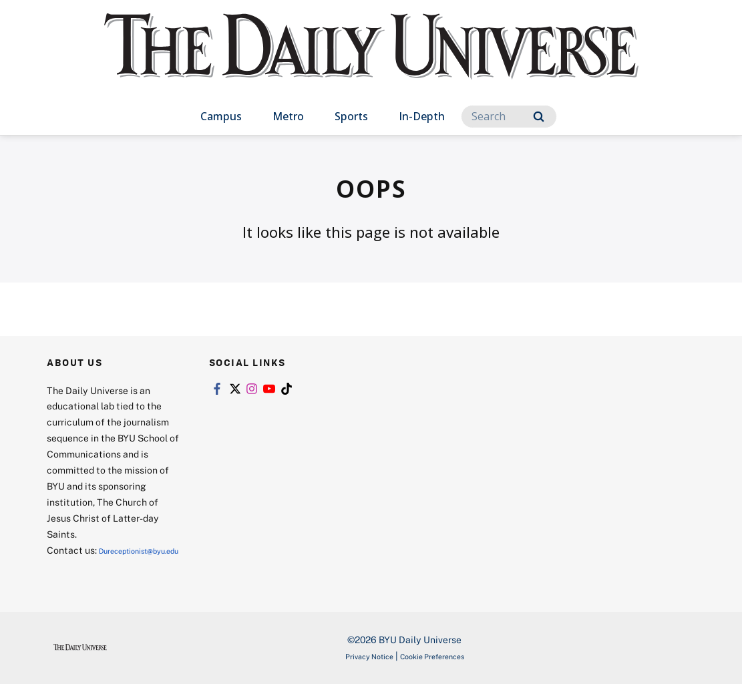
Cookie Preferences (440, 672)
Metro (288, 116)
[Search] (509, 117)
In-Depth (422, 116)
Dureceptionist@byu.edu (101, 566)
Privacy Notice (358, 672)
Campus (221, 116)
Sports (351, 116)
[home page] (371, 60)
